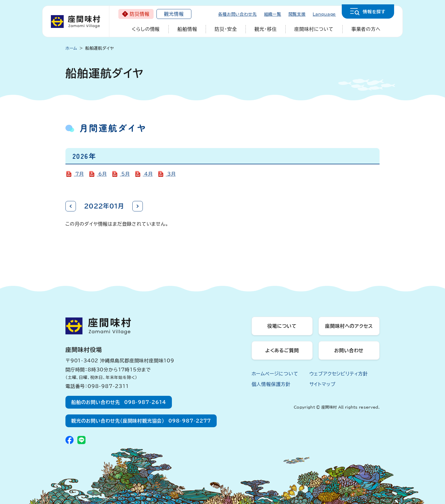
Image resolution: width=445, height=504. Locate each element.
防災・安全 (226, 29)
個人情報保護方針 (271, 384)
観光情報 (174, 14)
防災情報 (139, 14)
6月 (102, 174)
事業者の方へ (366, 29)
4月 (148, 174)
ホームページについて (275, 374)
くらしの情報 (146, 29)
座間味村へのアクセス (349, 326)
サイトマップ (323, 384)
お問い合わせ (349, 350)
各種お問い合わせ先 (237, 14)
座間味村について (314, 29)
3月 (171, 174)
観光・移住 (266, 29)
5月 (125, 174)
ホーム (71, 48)
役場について (282, 326)
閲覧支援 (297, 14)
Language (324, 14)
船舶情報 (187, 29)
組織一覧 (273, 14)
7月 (79, 174)
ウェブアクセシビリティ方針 (339, 374)
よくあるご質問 (282, 350)
